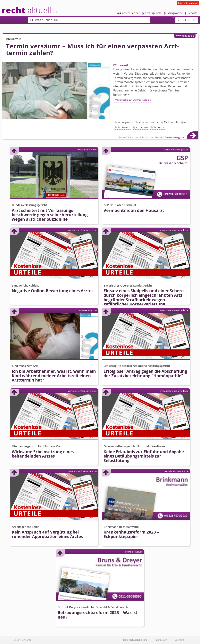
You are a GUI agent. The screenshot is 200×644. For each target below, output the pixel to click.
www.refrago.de (185, 36)
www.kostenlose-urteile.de (82, 230)
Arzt (186, 122)
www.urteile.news (87, 149)
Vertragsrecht (125, 122)
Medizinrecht (171, 122)
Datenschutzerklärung (135, 640)
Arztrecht (159, 127)
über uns (179, 640)
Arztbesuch (124, 127)
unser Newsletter (23, 640)
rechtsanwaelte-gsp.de (176, 149)
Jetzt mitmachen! (188, 3)
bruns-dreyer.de (134, 552)
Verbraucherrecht (148, 122)
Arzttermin (142, 127)
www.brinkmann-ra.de (176, 471)
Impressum (161, 640)
